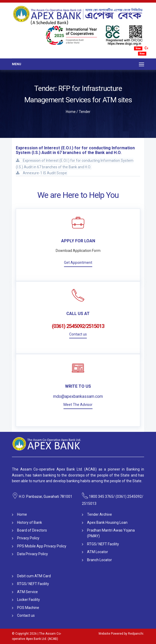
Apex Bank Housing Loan (107, 522)
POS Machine (28, 608)
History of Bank (30, 522)
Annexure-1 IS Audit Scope (41, 173)
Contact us (78, 334)
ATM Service (27, 592)
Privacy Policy (28, 538)
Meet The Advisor (78, 405)
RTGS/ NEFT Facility (103, 544)
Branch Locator (100, 560)
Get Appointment (78, 263)
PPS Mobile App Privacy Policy (42, 546)
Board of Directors (32, 530)
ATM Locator (98, 552)
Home (71, 112)
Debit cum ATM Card (34, 576)
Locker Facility (29, 600)
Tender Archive (100, 514)
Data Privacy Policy (33, 554)
